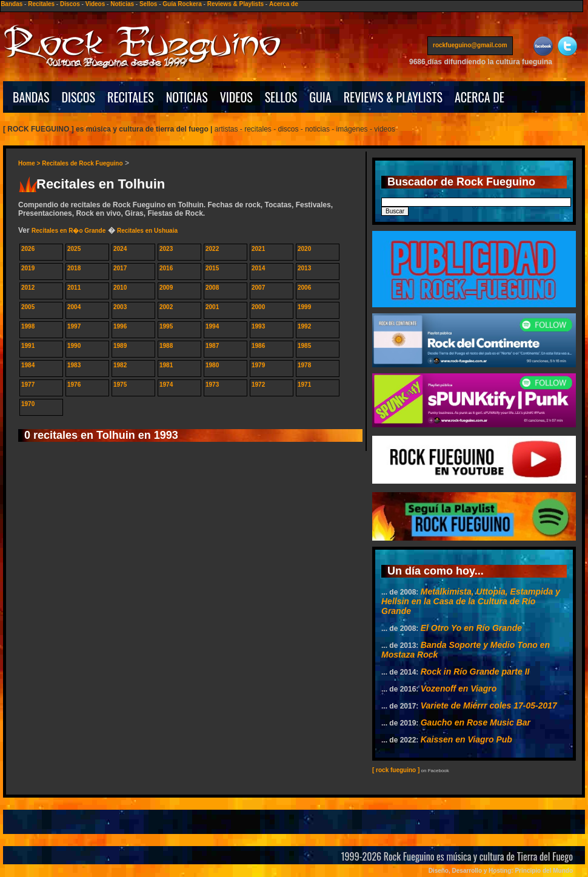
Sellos (148, 4)
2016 (166, 268)
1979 (258, 365)
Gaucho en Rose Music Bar (476, 722)
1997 (74, 326)
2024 (120, 249)
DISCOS (79, 97)
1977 (28, 385)
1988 (166, 346)
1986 (258, 346)
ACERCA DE (479, 97)
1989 (120, 346)
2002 (166, 307)
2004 (74, 307)
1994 (212, 326)
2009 (166, 288)
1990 (74, 346)
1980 (212, 365)
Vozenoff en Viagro (459, 689)
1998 (28, 326)
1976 (74, 385)
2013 (304, 268)
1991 (28, 346)
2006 (304, 288)
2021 (258, 249)
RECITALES (131, 97)
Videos (95, 4)
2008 (212, 288)
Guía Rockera (182, 4)
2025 (74, 249)
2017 (120, 268)
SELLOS (281, 97)
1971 (304, 385)
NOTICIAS (187, 97)
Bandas (12, 4)
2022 (212, 249)
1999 (304, 307)
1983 (74, 365)
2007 (258, 288)
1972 (258, 385)
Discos (70, 4)
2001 (212, 307)
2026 (28, 249)
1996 (120, 326)
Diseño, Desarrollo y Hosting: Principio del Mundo (501, 871)
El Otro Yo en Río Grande (471, 628)
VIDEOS (236, 97)
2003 (120, 307)
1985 (304, 346)
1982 (120, 365)
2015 (212, 268)
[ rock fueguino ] (396, 770)
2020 (304, 249)
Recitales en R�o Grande (68, 231)
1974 (166, 385)
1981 (166, 365)
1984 (28, 365)
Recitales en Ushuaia (147, 231)
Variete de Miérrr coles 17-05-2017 (489, 705)
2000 (258, 307)
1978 (304, 365)
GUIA (320, 97)
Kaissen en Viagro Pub (466, 739)
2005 (28, 307)
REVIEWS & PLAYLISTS (393, 97)
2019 (28, 268)
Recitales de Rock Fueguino (82, 163)
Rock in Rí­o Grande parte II (475, 672)
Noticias (122, 4)
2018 (74, 268)
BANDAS (31, 97)
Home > (30, 163)
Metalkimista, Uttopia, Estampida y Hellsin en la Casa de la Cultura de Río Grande (471, 601)
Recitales (41, 4)
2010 (120, 288)
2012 (28, 288)
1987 (212, 346)
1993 (258, 326)
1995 (166, 326)
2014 (258, 268)
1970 (28, 404)
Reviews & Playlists (236, 4)
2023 (166, 249)
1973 (212, 385)
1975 (120, 385)
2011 (74, 288)
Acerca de (284, 4)
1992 (304, 326)
